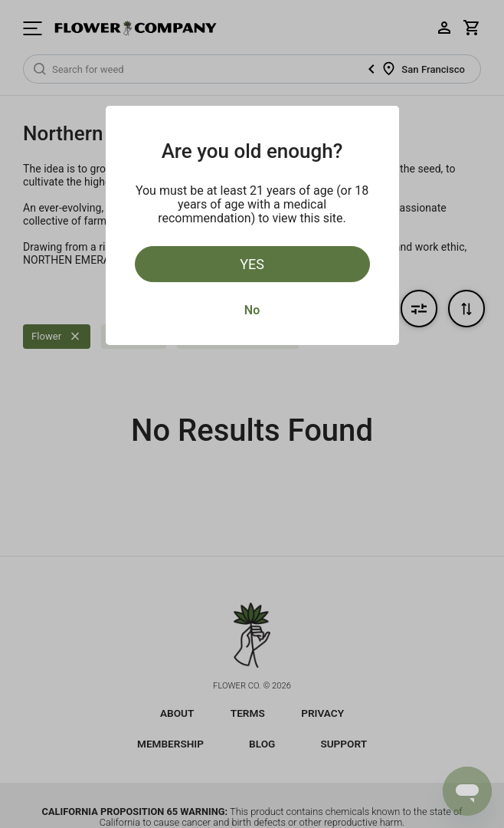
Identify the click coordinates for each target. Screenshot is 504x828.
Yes (252, 264)
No (252, 310)
